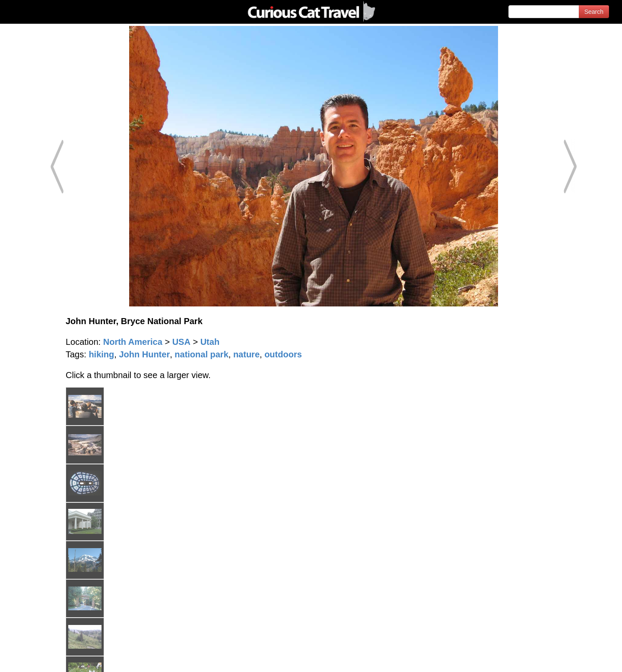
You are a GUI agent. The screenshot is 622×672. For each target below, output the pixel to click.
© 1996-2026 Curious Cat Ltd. (52, 658)
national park (201, 354)
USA (181, 342)
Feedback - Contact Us (580, 658)
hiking (101, 354)
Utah (210, 342)
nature (246, 354)
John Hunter (144, 354)
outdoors (283, 354)
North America (133, 342)
